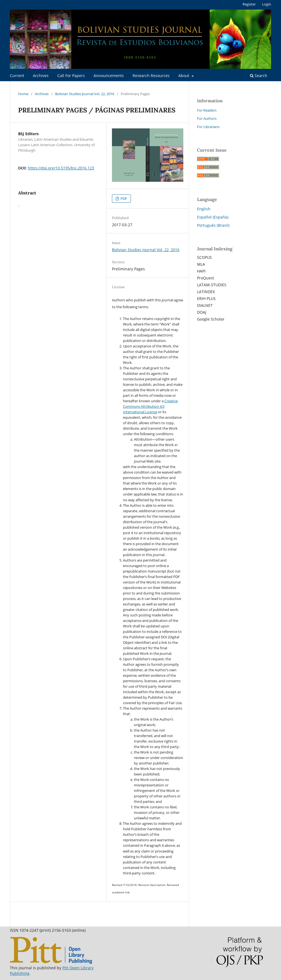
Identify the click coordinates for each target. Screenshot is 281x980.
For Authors (207, 118)
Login (267, 4)
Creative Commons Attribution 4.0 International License (150, 406)
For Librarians (208, 127)
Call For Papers (71, 76)
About (184, 76)
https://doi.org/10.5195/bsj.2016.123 (61, 168)
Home (23, 94)
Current (17, 76)
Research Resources (151, 76)
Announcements (109, 76)
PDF (123, 199)
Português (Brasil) (213, 225)
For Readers (207, 110)
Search (259, 76)
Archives (41, 76)
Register (249, 4)
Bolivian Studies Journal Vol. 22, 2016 (85, 94)
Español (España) (213, 217)
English (204, 209)
